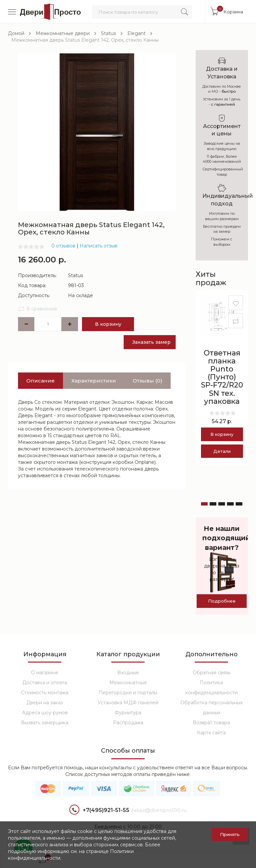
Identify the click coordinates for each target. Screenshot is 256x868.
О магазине (45, 673)
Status (108, 33)
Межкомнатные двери (63, 33)
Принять (230, 834)
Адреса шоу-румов (45, 713)
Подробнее (222, 601)
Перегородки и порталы (128, 693)
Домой (16, 33)
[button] (204, 504)
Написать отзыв (98, 246)
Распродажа (128, 723)
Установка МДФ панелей (128, 703)
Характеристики (94, 381)
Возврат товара (211, 723)
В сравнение (38, 309)
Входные (128, 673)
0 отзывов (63, 246)
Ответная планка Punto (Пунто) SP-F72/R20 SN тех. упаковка (222, 377)
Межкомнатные (128, 683)
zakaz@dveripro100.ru (159, 810)
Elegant (136, 33)
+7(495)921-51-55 (99, 810)
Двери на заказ (45, 703)
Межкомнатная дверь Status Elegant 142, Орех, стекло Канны (85, 40)
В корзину (108, 324)
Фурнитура (128, 713)
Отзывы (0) (147, 381)
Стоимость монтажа (45, 693)
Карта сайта (211, 733)
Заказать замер (151, 342)
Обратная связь (211, 673)
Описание (40, 381)
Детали (222, 451)
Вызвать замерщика (45, 723)
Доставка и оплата (45, 683)
